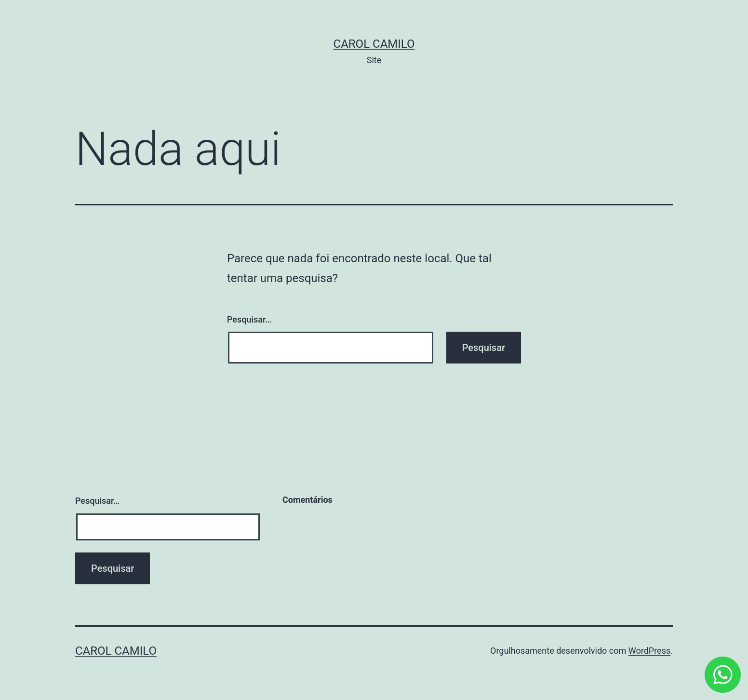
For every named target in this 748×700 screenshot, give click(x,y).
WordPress (649, 651)
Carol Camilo (374, 44)
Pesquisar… (249, 319)
